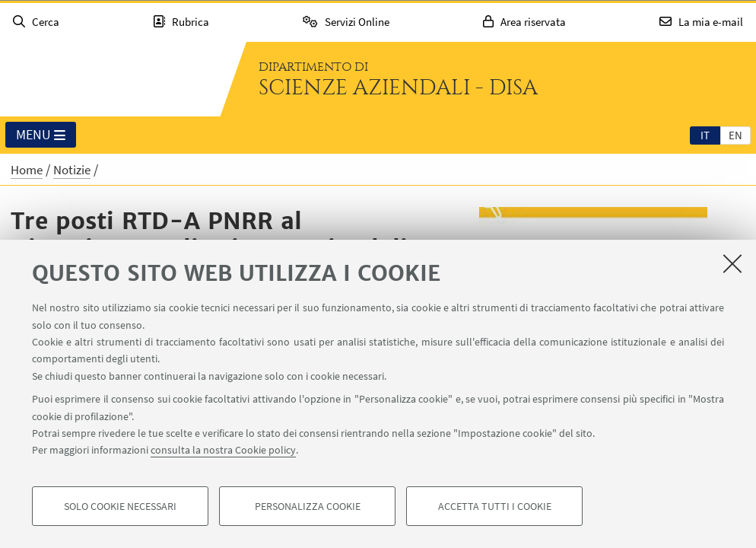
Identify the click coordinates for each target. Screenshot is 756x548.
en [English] (735, 135)
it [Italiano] (705, 135)
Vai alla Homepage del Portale (110, 79)
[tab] (705, 135)
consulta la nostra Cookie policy (223, 451)
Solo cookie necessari (120, 507)
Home (27, 170)
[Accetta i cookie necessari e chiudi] (732, 264)
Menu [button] (41, 135)
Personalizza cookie (308, 507)
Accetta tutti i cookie (495, 507)
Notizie (72, 170)
